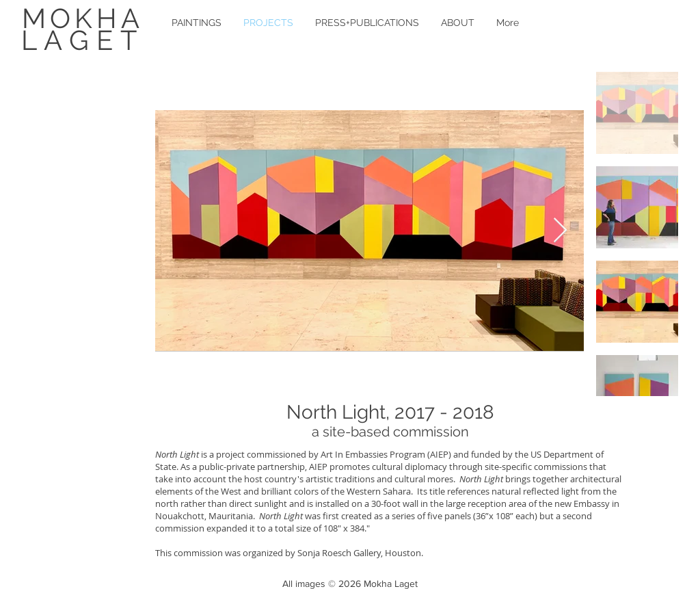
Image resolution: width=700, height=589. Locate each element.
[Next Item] (560, 231)
